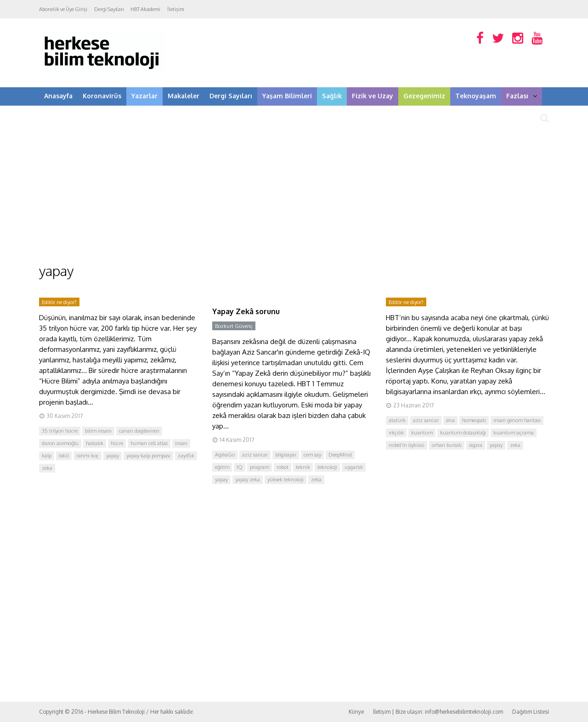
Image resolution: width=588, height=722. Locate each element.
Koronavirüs (102, 96)
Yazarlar (144, 96)
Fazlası (522, 96)
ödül (64, 456)
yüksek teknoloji (286, 479)
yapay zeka (248, 479)
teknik (303, 467)
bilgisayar (286, 455)
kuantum (422, 433)
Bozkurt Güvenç (234, 326)
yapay (113, 456)
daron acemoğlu (60, 443)
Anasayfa (58, 96)
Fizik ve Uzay (373, 96)
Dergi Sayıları (109, 9)
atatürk (397, 420)
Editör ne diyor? (59, 302)
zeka (47, 468)
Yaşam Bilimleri (287, 96)
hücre (117, 443)
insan (181, 443)
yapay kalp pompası (148, 456)
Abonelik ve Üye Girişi (63, 9)
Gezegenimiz (424, 96)
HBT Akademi (145, 9)
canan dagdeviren (139, 431)
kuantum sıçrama (514, 433)
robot (283, 467)
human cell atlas (149, 443)
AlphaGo (225, 455)
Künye (356, 712)
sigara (476, 445)
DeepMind (340, 455)
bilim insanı (98, 431)
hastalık (95, 443)
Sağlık (332, 96)
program (260, 467)
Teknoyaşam (476, 96)
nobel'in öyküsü (407, 445)
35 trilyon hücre (60, 431)
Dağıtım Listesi (531, 712)
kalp (47, 456)
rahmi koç (88, 456)
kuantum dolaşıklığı (463, 433)
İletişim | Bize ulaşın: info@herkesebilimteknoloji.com (438, 712)
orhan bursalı (447, 445)
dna (450, 420)
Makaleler (184, 96)
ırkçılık (396, 433)
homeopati (474, 420)
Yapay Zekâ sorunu (246, 311)
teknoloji (327, 467)
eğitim (222, 467)
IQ (240, 467)
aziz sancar (255, 455)
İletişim (176, 9)
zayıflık (186, 456)
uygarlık (354, 467)
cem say (312, 455)
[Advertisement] (294, 193)
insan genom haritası (517, 420)
